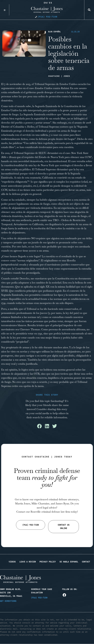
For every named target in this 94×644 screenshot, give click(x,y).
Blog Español (54, 32)
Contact (86, 562)
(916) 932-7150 (39, 598)
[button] (89, 10)
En (45, 3)
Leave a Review (28, 562)
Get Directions (8, 601)
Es (51, 3)
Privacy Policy (48, 562)
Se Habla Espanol (69, 562)
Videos (12, 562)
